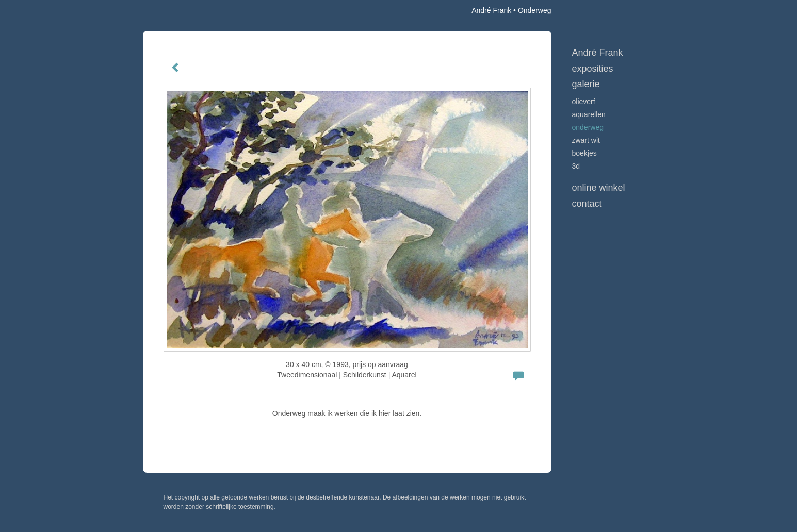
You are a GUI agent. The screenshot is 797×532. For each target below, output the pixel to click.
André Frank (491, 10)
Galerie (586, 84)
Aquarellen (589, 114)
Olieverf (584, 102)
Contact (587, 204)
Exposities (593, 69)
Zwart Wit (586, 140)
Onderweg (588, 127)
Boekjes (584, 153)
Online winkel (599, 188)
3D (576, 166)
